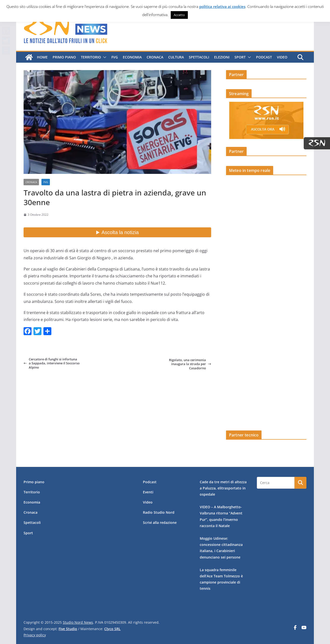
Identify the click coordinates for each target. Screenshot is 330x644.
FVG (115, 57)
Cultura (176, 57)
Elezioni (222, 57)
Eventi (148, 492)
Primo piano (64, 57)
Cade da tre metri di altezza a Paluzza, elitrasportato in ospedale (223, 488)
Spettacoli (199, 57)
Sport (240, 57)
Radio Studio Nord (159, 512)
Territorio (91, 57)
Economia (132, 57)
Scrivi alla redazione (160, 523)
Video (282, 57)
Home (42, 57)
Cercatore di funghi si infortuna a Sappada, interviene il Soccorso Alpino (52, 363)
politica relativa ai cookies (222, 6)
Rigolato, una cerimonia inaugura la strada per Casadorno (190, 364)
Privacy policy (35, 635)
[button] (104, 57)
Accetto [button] (179, 15)
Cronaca (155, 57)
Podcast (264, 57)
